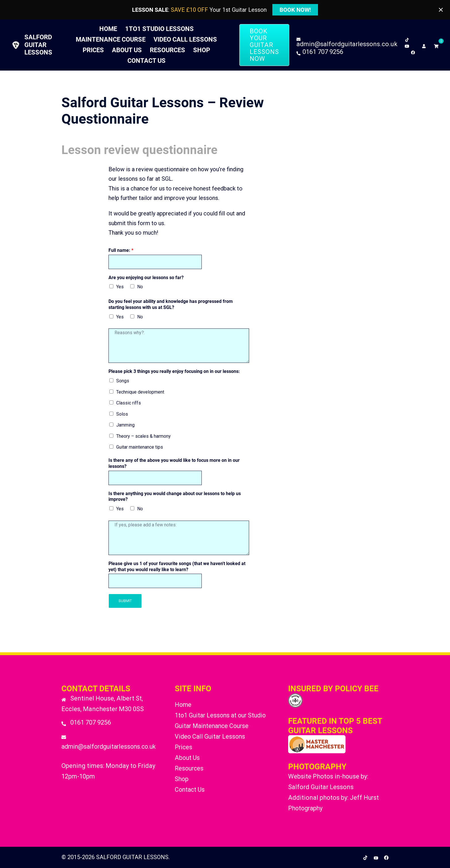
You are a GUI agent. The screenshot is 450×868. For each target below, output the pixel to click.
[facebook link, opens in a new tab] (413, 51)
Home (108, 29)
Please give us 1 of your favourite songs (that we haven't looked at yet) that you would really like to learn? (177, 567)
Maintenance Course (111, 39)
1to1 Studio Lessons (159, 29)
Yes (120, 287)
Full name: (121, 250)
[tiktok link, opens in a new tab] (407, 39)
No (140, 287)
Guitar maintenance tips (140, 447)
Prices (93, 50)
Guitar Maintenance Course (215, 726)
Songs (123, 381)
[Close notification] (441, 10)
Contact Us (147, 61)
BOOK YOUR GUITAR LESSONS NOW (264, 45)
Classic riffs (129, 403)
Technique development (140, 392)
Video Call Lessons (185, 39)
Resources (167, 50)
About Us (127, 50)
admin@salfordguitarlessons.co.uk (112, 747)
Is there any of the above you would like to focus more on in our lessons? (174, 463)
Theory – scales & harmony (143, 436)
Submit (125, 601)
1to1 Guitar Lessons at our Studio (223, 715)
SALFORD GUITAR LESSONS (38, 45)
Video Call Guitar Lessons (212, 736)
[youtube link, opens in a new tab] (407, 45)
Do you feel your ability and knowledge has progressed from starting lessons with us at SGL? (171, 304)
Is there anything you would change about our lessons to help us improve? (175, 497)
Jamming (125, 425)
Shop (202, 50)
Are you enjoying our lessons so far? (146, 278)
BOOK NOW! (295, 10)
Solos (122, 414)
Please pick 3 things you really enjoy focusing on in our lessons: (174, 371)
